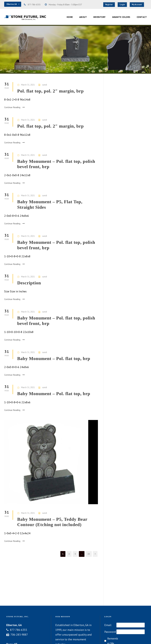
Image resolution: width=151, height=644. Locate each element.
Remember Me (113, 602)
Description (29, 283)
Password (110, 593)
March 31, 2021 (28, 85)
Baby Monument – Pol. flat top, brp (54, 358)
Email (108, 586)
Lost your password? (129, 620)
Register (109, 620)
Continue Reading (14, 107)
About (83, 17)
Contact (142, 17)
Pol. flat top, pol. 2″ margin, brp (50, 91)
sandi (45, 85)
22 (89, 554)
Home (70, 17)
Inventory (99, 17)
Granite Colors (121, 17)
